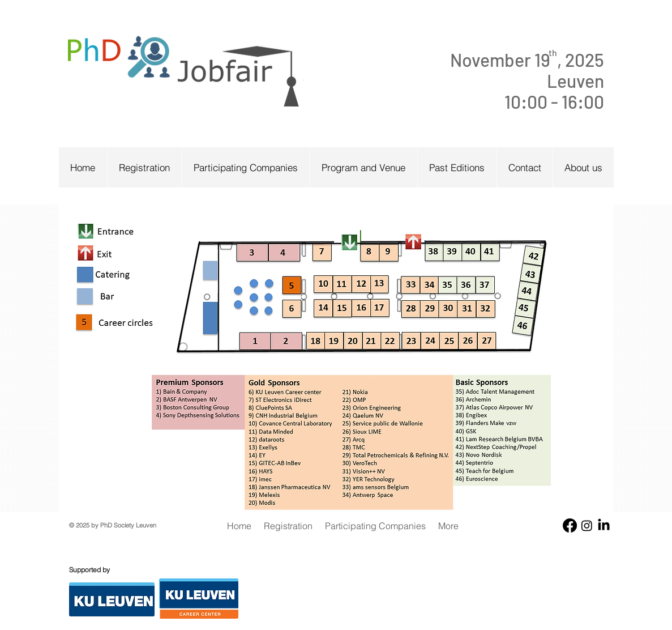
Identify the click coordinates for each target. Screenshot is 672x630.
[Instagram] (587, 525)
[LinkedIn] (604, 525)
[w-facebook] (625, 197)
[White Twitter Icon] (642, 197)
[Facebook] (570, 525)
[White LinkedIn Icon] (659, 197)
